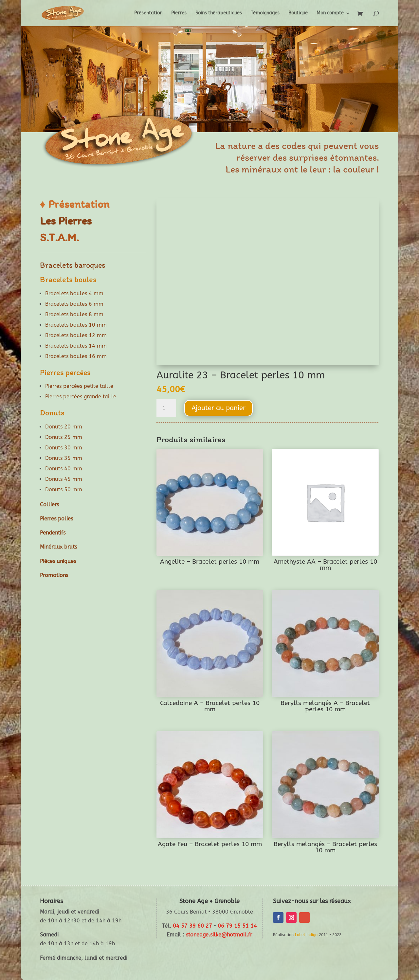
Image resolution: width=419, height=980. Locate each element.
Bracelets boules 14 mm (76, 346)
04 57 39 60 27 (192, 926)
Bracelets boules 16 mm (76, 356)
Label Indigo (306, 935)
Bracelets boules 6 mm (74, 304)
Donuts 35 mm (64, 458)
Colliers (49, 505)
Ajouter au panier (219, 408)
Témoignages (265, 13)
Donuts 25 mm (64, 437)
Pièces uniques (58, 561)
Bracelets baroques (73, 265)
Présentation (148, 13)
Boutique (298, 13)
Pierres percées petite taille (79, 386)
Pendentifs (53, 533)
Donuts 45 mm (64, 479)
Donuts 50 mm (64, 490)
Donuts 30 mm (64, 448)
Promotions (54, 575)
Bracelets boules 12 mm (76, 335)
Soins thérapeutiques (219, 13)
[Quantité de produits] (166, 408)
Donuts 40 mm (64, 469)
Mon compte (330, 13)
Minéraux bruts (58, 547)
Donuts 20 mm (64, 427)
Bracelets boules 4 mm (74, 293)
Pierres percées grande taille (81, 397)
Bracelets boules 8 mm (74, 314)
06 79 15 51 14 (237, 926)
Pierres (179, 13)
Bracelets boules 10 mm (76, 325)
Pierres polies (56, 519)
